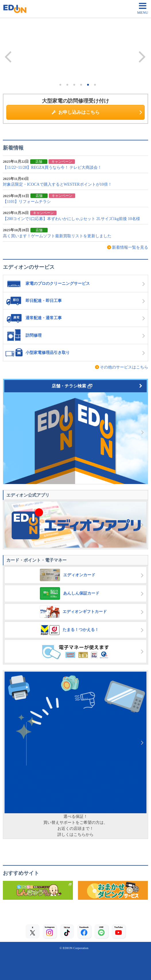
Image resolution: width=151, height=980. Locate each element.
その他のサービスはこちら (124, 367)
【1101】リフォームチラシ (27, 202)
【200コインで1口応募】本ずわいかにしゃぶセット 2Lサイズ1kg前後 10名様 (71, 219)
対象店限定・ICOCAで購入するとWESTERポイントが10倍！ (57, 184)
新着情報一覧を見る (130, 247)
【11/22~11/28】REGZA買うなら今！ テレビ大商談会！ (52, 167)
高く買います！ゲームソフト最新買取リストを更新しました (57, 236)
